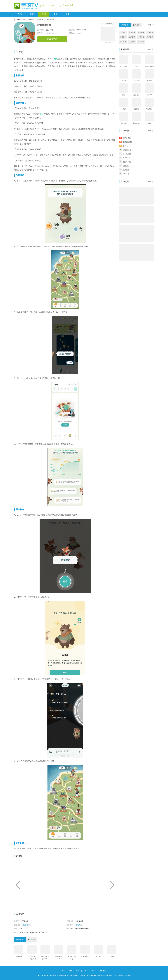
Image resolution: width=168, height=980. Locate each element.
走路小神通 (127, 162)
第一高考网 (127, 154)
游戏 (32, 14)
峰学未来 (126, 174)
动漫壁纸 (126, 166)
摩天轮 (98, 956)
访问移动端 (102, 971)
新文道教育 (127, 150)
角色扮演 (132, 32)
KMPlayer (126, 158)
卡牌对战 (141, 37)
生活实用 (40, 19)
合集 (67, 14)
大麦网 (112, 956)
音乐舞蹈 (150, 37)
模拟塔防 (123, 42)
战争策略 (132, 37)
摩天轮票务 (85, 956)
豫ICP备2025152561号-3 (47, 975)
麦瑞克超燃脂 (128, 142)
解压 (42, 114)
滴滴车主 (19, 956)
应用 (44, 14)
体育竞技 (132, 42)
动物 (55, 59)
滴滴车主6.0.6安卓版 (32, 958)
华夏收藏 (126, 170)
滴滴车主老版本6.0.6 (45, 958)
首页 (20, 14)
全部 (123, 32)
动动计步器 (127, 138)
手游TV (26, 19)
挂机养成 (141, 42)
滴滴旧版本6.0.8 (58, 958)
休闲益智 (150, 32)
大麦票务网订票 (72, 958)
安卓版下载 (52, 39)
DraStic (125, 146)
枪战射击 (123, 37)
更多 (150, 25)
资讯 (56, 14)
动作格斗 (141, 32)
